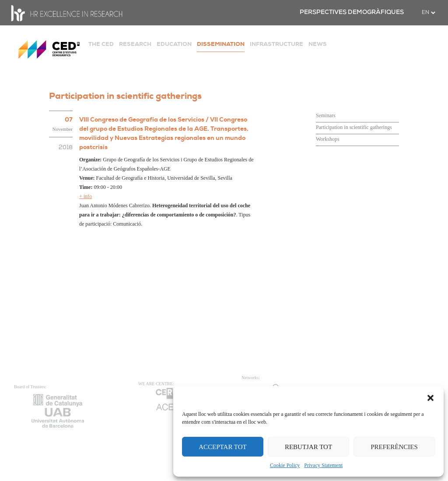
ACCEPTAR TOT (223, 447)
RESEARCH (135, 44)
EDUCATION (174, 44)
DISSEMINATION (221, 44)
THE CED (101, 44)
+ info (86, 196)
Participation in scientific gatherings (354, 127)
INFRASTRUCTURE (276, 44)
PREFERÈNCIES (394, 447)
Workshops (328, 139)
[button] (430, 397)
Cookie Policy (285, 465)
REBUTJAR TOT (308, 447)
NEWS (318, 44)
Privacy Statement (323, 465)
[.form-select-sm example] (428, 13)
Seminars (326, 115)
